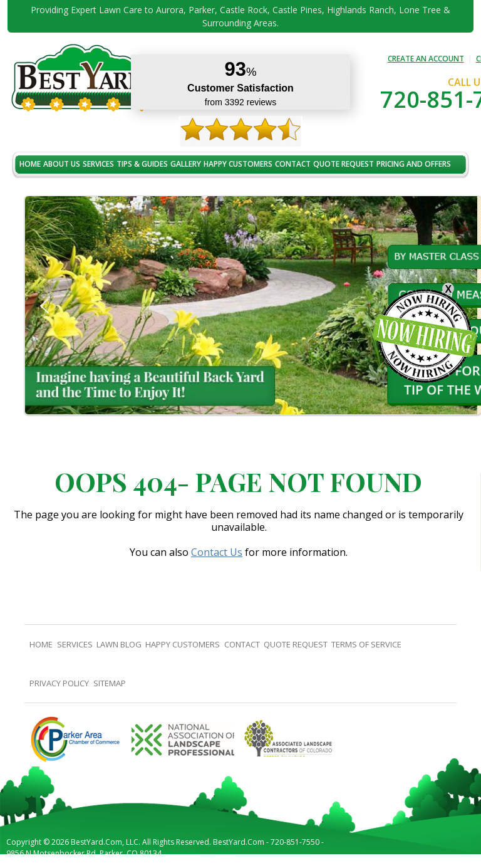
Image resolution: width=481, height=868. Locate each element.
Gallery (186, 164)
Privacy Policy (59, 683)
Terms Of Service (366, 644)
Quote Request (344, 164)
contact (293, 164)
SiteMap (110, 683)
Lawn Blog (119, 644)
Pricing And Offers (414, 164)
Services (98, 164)
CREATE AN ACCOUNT (426, 59)
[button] (44, 306)
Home (30, 164)
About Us (62, 164)
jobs (28, 191)
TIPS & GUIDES (142, 164)
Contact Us (217, 552)
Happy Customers (238, 164)
